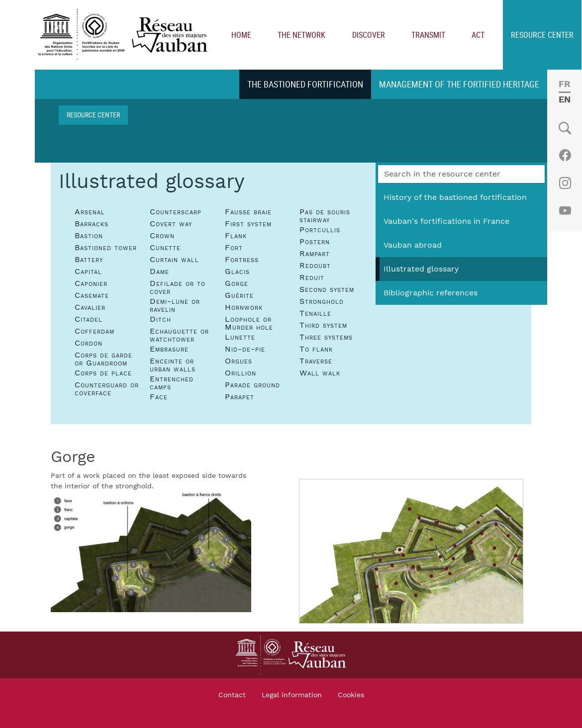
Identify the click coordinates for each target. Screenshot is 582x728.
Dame (159, 272)
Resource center (542, 35)
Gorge (237, 283)
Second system (327, 289)
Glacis (237, 272)
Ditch (160, 319)
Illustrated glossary (421, 269)
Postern (315, 242)
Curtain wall (174, 260)
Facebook (565, 155)
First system (248, 224)
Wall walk (320, 373)
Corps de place (103, 373)
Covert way (171, 224)
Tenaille (315, 313)
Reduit (312, 277)
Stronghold (322, 301)
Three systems (326, 337)
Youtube (565, 211)
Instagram (565, 183)
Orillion (241, 373)
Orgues (239, 361)
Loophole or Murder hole (249, 323)
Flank (236, 236)
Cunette (165, 248)
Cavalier (90, 307)
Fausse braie (248, 212)
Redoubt (315, 266)
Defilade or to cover (178, 287)
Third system (323, 325)
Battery (89, 260)
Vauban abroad (413, 245)
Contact (232, 695)
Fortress (242, 260)
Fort (234, 248)
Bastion (89, 236)
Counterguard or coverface (107, 389)
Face (159, 397)
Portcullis (320, 230)
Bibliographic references (431, 293)
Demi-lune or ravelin (175, 305)
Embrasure (169, 349)
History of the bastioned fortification (455, 197)
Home (241, 35)
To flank (316, 349)
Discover (369, 35)
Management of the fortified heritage (459, 84)
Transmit (428, 35)
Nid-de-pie (245, 349)
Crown (162, 236)
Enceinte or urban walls (173, 365)
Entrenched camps (172, 383)
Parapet (240, 397)
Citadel (89, 319)
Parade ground (252, 385)
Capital (88, 272)
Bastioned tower (106, 248)
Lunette (240, 337)
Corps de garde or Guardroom (103, 359)
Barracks (92, 224)
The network (301, 35)
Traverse (316, 361)
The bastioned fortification (305, 84)
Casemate (92, 295)
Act (478, 35)
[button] (151, 551)
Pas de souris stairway (325, 216)
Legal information (292, 695)
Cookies (351, 695)
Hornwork (244, 307)
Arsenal (90, 212)
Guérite (239, 295)
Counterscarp (176, 212)
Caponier (91, 283)
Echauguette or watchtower (179, 335)
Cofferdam (95, 331)
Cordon (89, 343)
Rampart (315, 254)
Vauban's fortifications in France (446, 221)
